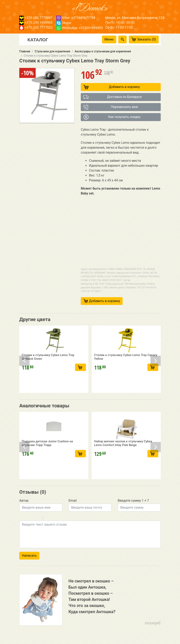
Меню (109, 39)
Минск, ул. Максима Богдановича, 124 (135, 18)
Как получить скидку (112, 117)
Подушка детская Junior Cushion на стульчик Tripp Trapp (47, 462)
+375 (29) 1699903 (36, 23)
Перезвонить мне (111, 107)
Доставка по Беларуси (113, 97)
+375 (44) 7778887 (36, 18)
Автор (24, 501)
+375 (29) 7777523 (36, 28)
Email (73, 501)
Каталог (38, 39)
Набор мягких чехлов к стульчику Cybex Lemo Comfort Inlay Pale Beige (123, 462)
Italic (27, 518)
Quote (48, 518)
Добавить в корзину (112, 87)
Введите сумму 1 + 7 (133, 501)
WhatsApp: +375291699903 (79, 28)
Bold (22, 518)
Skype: (64, 23)
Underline (33, 518)
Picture (64, 518)
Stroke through (38, 518)
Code (53, 518)
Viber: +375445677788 (76, 18)
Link (58, 518)
